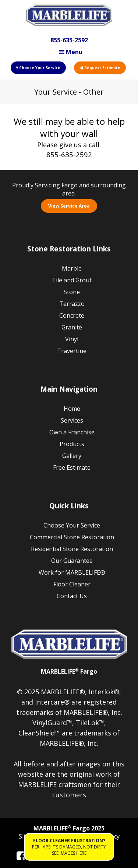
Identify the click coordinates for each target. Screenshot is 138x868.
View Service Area (69, 206)
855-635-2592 (69, 40)
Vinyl (72, 339)
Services (72, 420)
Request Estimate (100, 68)
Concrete (72, 315)
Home (72, 409)
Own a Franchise (72, 432)
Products (72, 444)
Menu (71, 52)
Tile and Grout (72, 280)
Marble (72, 268)
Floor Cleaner (72, 584)
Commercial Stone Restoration (72, 537)
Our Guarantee (72, 561)
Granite (72, 327)
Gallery (72, 456)
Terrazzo (72, 304)
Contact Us (72, 596)
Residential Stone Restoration (72, 549)
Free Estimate (72, 467)
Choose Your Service (38, 68)
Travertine (72, 351)
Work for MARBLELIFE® (72, 572)
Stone (72, 292)
